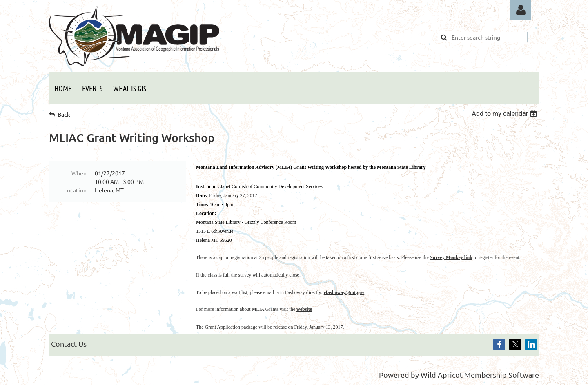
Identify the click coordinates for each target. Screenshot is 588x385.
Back (64, 114)
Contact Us (69, 344)
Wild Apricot (442, 375)
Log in (521, 10)
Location (75, 190)
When (79, 173)
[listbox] (505, 114)
